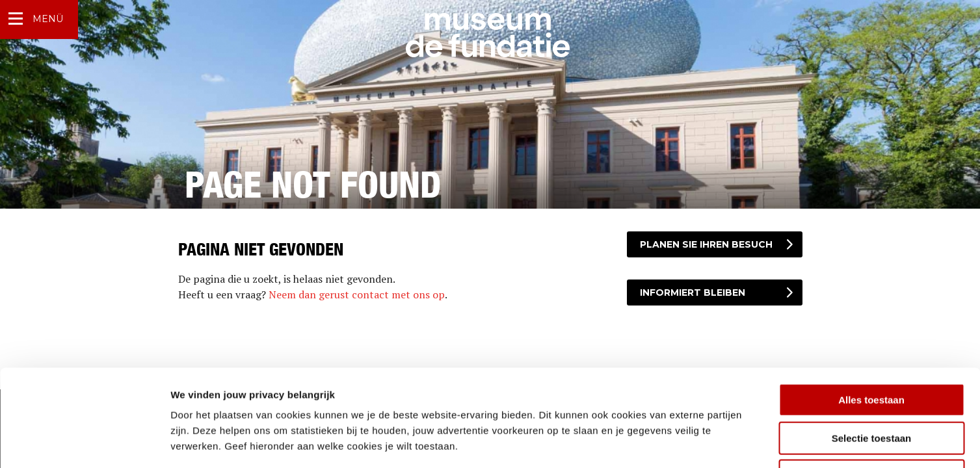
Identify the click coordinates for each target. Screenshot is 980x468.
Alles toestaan (871, 309)
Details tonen (703, 442)
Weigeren (871, 385)
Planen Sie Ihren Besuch (706, 244)
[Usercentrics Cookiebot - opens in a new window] (84, 443)
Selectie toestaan (872, 347)
